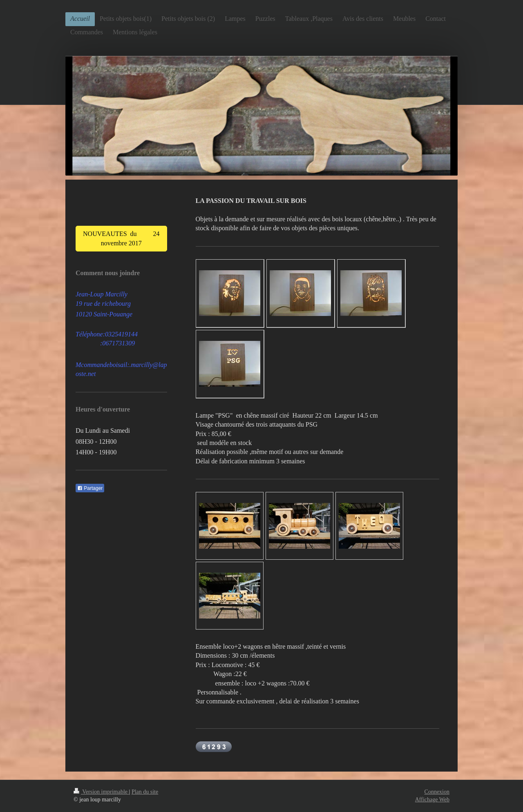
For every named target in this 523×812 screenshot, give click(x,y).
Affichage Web (432, 800)
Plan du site (145, 792)
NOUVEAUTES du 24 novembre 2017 (121, 238)
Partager (90, 488)
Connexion (437, 792)
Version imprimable (101, 792)
